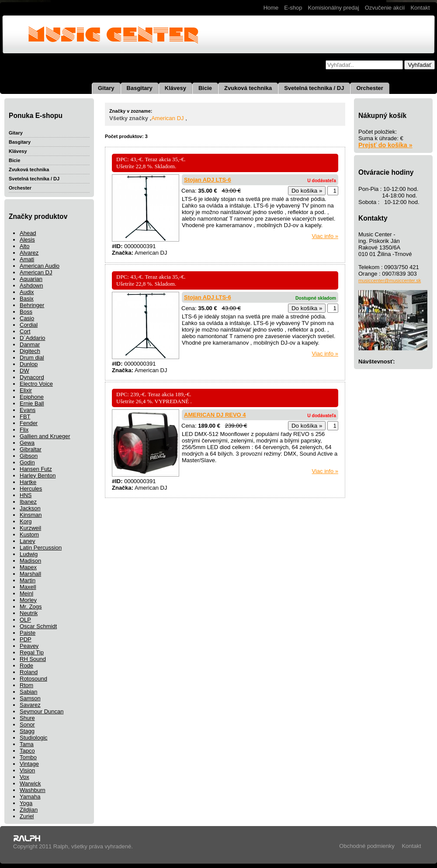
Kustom (29, 534)
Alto (24, 246)
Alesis (27, 240)
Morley (28, 600)
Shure (27, 718)
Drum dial (32, 358)
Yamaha (30, 797)
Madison (30, 561)
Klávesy (175, 88)
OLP (25, 620)
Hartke (28, 482)
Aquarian (31, 279)
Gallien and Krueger (45, 436)
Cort (25, 331)
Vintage (29, 764)
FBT (25, 417)
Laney (27, 541)
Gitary (106, 88)
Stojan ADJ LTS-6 (208, 180)
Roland (29, 672)
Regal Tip (32, 652)
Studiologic (34, 738)
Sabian (28, 692)
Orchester (369, 88)
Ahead (28, 233)
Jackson (30, 508)
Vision (27, 770)
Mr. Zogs (31, 607)
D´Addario (33, 338)
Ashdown (31, 285)
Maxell (28, 587)
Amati (27, 259)
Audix (27, 292)
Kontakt (420, 8)
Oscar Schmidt (38, 626)
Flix (24, 430)
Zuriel (27, 816)
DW (24, 371)
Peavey (29, 646)
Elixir (26, 390)
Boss (26, 312)
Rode (26, 666)
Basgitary (140, 88)
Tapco (27, 751)
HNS (26, 495)
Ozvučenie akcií (385, 8)
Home (271, 8)
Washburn (33, 790)
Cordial (29, 325)
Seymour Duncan (42, 711)
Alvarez (29, 253)
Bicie (205, 88)
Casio (27, 318)
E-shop (293, 8)
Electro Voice (36, 384)
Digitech (30, 351)
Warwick (30, 783)
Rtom (26, 685)
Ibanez (28, 502)
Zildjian (29, 810)
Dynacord (32, 377)
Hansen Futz (36, 469)
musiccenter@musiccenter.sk (390, 280)
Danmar (30, 344)
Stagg (27, 731)
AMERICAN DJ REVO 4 (215, 415)
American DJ (36, 272)
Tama (27, 744)
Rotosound (33, 679)
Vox (24, 777)
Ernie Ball (32, 403)
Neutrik (29, 613)
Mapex (28, 567)
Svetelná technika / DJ (314, 88)
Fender (29, 423)
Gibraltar (31, 449)
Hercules (31, 489)
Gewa (27, 443)
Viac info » (325, 236)
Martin (28, 580)
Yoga (26, 803)
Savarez (30, 705)
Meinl (26, 593)
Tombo (28, 757)
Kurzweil (30, 528)
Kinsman (31, 515)
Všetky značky (129, 118)
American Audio (40, 266)
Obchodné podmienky (367, 846)
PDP (26, 639)
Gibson (29, 456)
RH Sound (33, 659)
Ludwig (29, 554)
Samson (30, 698)
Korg (26, 521)
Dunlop (29, 364)
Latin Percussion (41, 548)
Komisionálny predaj (334, 8)
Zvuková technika (248, 88)
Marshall (30, 574)
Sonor (27, 724)
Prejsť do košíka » (385, 145)
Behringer (32, 305)
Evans (28, 410)
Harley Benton (38, 475)
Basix (27, 299)
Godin (27, 462)
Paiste (28, 633)
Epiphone (32, 397)
